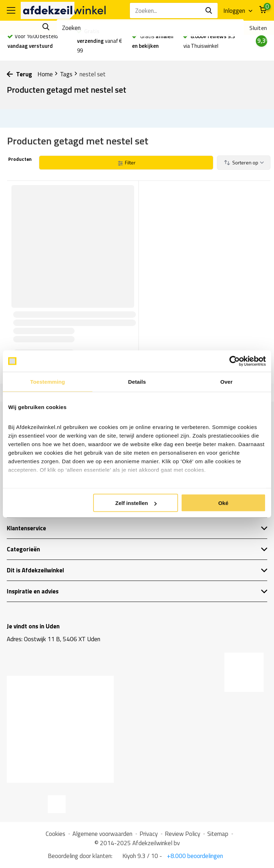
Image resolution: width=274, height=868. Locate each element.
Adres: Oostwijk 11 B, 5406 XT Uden (54, 639)
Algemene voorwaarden (102, 834)
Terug (19, 74)
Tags (69, 74)
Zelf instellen (136, 503)
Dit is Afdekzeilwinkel (137, 570)
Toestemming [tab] (48, 382)
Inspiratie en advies (137, 591)
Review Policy (182, 834)
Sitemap (218, 834)
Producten (19, 159)
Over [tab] (226, 382)
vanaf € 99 (100, 41)
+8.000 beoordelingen (194, 856)
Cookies (55, 834)
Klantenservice (137, 528)
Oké (223, 503)
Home (48, 74)
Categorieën (137, 549)
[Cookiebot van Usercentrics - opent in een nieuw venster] (235, 361)
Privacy (149, 834)
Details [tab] (137, 382)
